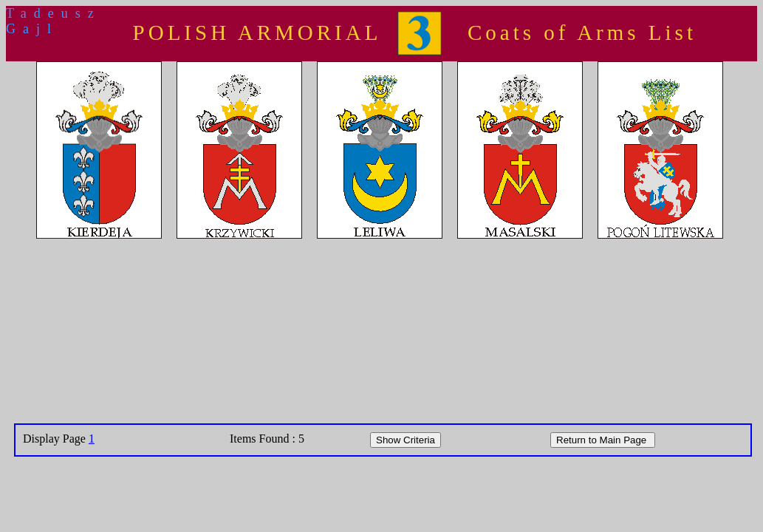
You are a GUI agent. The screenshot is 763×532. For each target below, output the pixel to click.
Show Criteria (406, 440)
